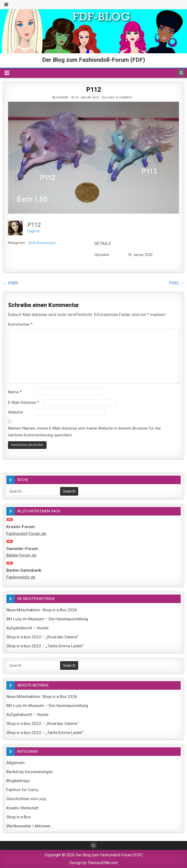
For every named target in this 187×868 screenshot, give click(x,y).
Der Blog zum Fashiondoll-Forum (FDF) (94, 60)
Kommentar (20, 324)
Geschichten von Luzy (26, 799)
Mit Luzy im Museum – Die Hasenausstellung (47, 619)
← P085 (11, 283)
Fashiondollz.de (21, 577)
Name (15, 392)
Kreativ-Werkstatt (22, 808)
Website (15, 412)
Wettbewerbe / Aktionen (28, 826)
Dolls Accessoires (42, 243)
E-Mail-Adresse (23, 402)
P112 (93, 90)
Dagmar (62, 98)
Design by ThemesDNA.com (94, 863)
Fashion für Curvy (22, 790)
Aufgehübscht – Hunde (27, 628)
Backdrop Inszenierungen (29, 772)
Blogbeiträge (18, 781)
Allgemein (15, 763)
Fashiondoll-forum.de (26, 533)
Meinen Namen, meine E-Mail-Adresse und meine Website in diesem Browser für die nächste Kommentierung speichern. (84, 431)
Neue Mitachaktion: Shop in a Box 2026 (42, 610)
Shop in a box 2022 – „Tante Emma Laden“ (45, 646)
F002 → (177, 283)
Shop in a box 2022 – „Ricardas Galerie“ (42, 637)
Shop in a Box (19, 817)
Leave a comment (119, 98)
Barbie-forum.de (21, 555)
